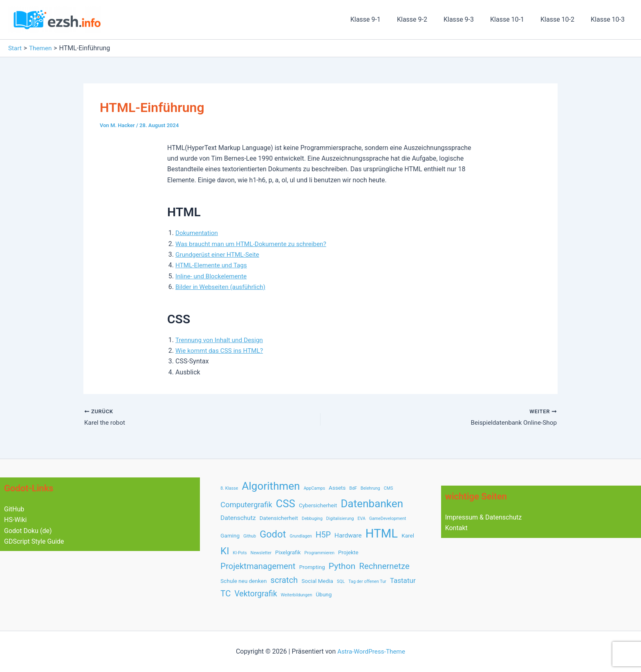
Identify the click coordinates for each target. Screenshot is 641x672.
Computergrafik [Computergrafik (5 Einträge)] (246, 505)
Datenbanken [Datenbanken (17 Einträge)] (372, 504)
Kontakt (456, 528)
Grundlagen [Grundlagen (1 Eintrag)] (301, 536)
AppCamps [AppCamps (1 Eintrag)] (314, 488)
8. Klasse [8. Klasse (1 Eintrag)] (229, 488)
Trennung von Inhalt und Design (221, 340)
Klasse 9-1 (383, 19)
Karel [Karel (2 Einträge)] (408, 535)
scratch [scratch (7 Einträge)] (284, 580)
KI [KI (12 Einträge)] (225, 551)
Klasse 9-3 (470, 19)
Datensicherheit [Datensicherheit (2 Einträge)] (279, 518)
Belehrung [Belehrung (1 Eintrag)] (370, 488)
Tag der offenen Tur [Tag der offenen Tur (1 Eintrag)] (367, 581)
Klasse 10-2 (562, 19)
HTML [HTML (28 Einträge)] (382, 533)
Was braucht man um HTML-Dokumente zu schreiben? (254, 244)
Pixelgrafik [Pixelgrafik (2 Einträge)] (288, 552)
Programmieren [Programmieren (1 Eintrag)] (319, 553)
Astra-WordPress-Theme (371, 651)
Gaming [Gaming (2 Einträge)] (230, 535)
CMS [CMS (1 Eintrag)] (389, 488)
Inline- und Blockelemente (213, 276)
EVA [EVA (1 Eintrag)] (362, 519)
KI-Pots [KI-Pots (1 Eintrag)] (240, 553)
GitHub (14, 509)
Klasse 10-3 (609, 19)
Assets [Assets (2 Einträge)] (337, 488)
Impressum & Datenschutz (484, 517)
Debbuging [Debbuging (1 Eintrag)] (312, 519)
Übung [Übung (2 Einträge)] (324, 594)
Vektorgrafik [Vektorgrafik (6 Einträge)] (256, 594)
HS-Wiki (15, 520)
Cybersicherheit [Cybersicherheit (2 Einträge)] (318, 505)
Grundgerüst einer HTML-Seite (219, 254)
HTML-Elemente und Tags (213, 265)
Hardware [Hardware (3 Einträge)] (348, 535)
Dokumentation (198, 233)
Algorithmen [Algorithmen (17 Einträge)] (271, 486)
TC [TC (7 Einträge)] (225, 594)
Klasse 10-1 (515, 19)
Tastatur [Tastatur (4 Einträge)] (403, 580)
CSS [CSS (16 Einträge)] (286, 504)
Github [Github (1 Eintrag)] (250, 536)
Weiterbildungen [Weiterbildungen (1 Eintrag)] (297, 595)
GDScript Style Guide (34, 541)
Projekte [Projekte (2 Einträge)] (348, 552)
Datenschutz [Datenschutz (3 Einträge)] (238, 518)
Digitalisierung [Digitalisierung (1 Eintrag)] (340, 519)
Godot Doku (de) (28, 531)
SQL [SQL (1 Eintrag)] (341, 581)
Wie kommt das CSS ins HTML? (221, 351)
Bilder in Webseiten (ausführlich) (222, 287)
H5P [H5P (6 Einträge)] (323, 535)
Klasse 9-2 (427, 19)
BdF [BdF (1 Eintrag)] (353, 488)
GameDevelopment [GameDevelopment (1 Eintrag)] (388, 519)
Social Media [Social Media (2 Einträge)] (318, 581)
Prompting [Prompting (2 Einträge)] (312, 567)
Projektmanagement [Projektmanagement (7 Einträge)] (258, 566)
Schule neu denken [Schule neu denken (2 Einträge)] (243, 581)
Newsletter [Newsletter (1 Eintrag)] (261, 553)
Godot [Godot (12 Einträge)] (273, 534)
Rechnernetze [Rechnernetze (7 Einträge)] (384, 566)
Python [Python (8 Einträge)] (342, 566)
